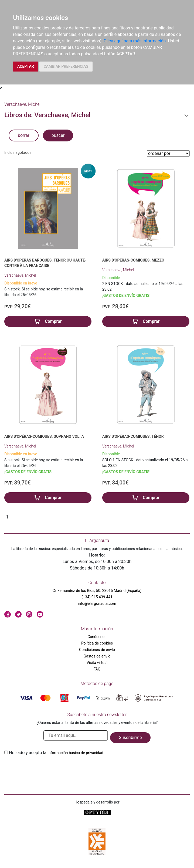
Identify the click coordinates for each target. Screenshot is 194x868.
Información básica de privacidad (75, 753)
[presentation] (45, 769)
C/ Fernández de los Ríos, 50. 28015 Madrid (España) (97, 591)
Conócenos (97, 637)
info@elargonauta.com (97, 603)
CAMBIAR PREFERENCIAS (66, 66)
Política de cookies (97, 643)
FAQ (97, 669)
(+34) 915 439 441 (97, 597)
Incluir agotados (18, 152)
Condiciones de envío (97, 650)
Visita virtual (97, 663)
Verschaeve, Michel (20, 275)
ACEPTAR (26, 66)
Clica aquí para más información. (135, 41)
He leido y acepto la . (57, 753)
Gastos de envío (97, 656)
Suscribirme (130, 738)
